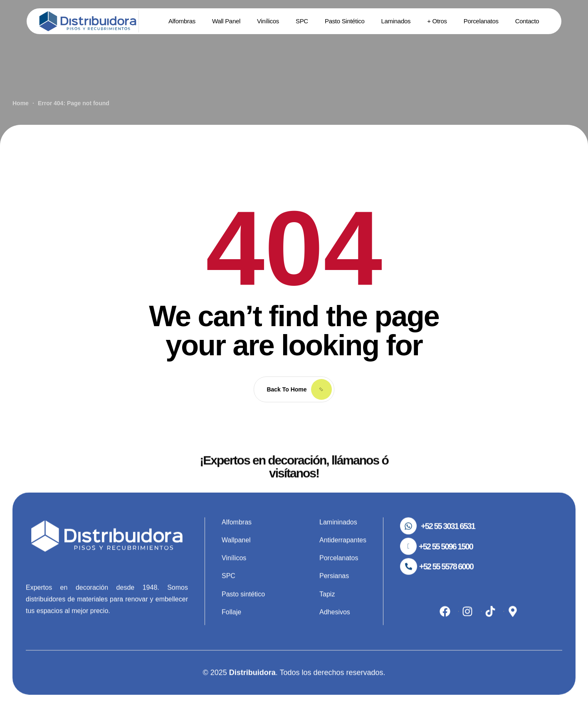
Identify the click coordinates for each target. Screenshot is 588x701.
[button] (437, 539)
